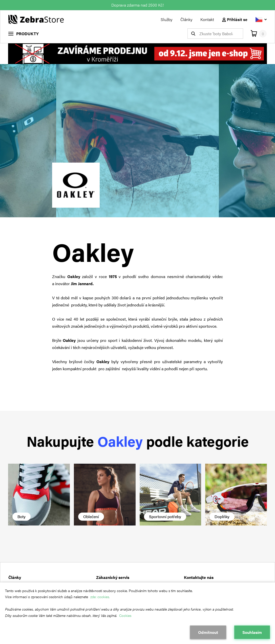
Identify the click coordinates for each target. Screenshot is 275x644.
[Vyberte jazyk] (261, 19)
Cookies (125, 615)
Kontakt (207, 19)
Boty (22, 516)
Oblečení (91, 516)
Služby (166, 19)
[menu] (24, 34)
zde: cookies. (100, 597)
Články (186, 19)
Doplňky (222, 516)
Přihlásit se (235, 19)
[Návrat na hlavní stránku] (36, 19)
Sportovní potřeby (165, 516)
